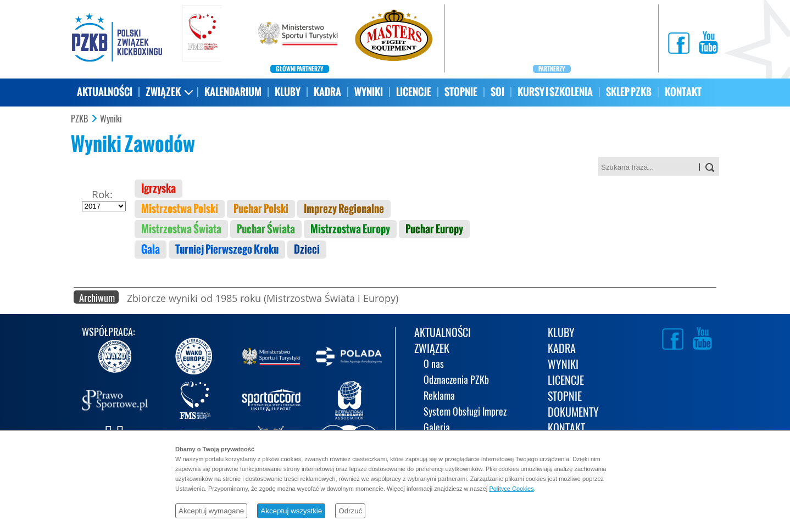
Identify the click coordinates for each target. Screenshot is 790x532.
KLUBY (288, 92)
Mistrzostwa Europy (350, 229)
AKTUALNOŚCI (105, 92)
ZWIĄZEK (163, 92)
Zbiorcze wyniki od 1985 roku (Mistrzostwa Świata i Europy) (263, 298)
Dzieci (307, 250)
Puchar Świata (266, 229)
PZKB (79, 119)
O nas (434, 365)
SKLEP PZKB (629, 92)
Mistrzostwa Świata (181, 229)
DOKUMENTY (573, 413)
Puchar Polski (261, 209)
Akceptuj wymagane (211, 511)
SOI (497, 92)
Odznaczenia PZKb (456, 381)
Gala (151, 250)
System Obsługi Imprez (465, 413)
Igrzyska (158, 189)
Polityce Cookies (511, 489)
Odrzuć (350, 511)
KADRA (327, 92)
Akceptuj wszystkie (291, 511)
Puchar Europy (434, 229)
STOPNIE (461, 92)
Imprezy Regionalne (344, 209)
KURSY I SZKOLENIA (555, 92)
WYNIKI (369, 92)
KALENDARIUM (233, 92)
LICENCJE (414, 92)
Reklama (439, 397)
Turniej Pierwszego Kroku (227, 250)
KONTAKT (683, 92)
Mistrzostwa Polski (180, 209)
